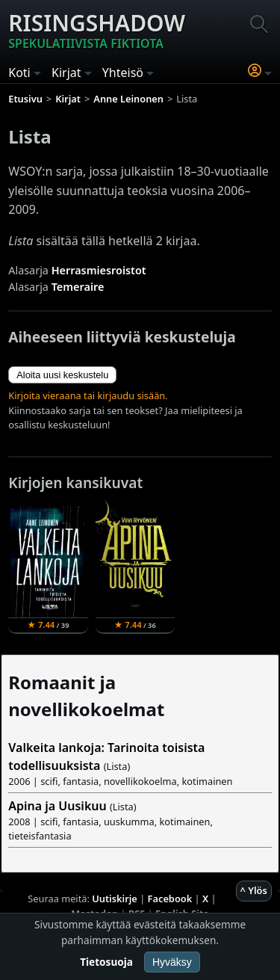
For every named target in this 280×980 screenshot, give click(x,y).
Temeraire (78, 287)
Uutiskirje (115, 899)
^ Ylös (254, 890)
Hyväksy (172, 962)
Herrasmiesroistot (99, 270)
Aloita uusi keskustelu (62, 375)
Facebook (170, 899)
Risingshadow (97, 30)
